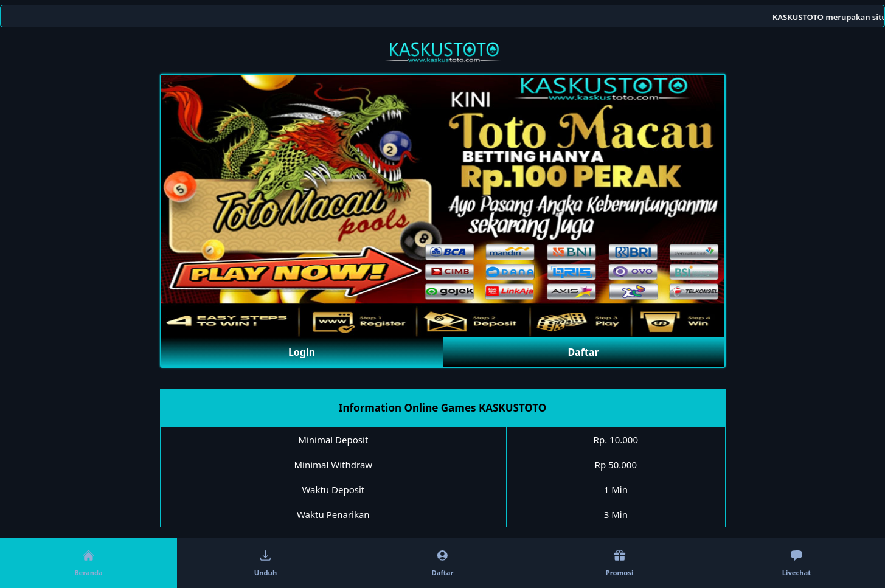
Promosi (620, 563)
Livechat (796, 563)
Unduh (265, 563)
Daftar (583, 352)
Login (302, 352)
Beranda (88, 563)
